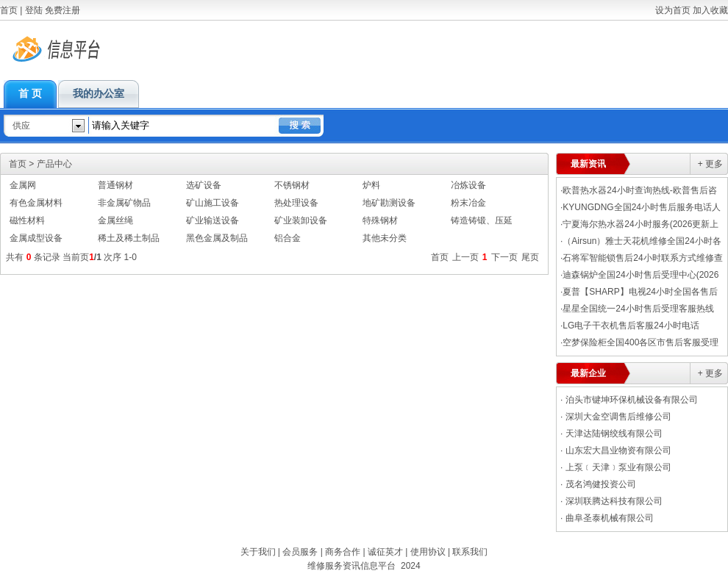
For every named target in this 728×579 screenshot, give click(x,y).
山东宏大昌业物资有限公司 (618, 450)
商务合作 (343, 552)
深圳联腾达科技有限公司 (614, 501)
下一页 (504, 257)
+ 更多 (710, 164)
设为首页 (673, 10)
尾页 (530, 257)
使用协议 (428, 552)
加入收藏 (710, 10)
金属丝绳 (115, 220)
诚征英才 (385, 552)
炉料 (371, 185)
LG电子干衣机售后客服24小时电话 (631, 326)
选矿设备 (204, 185)
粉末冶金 (468, 203)
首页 (9, 10)
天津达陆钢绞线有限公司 (614, 434)
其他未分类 (385, 238)
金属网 (23, 185)
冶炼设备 (468, 185)
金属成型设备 (36, 238)
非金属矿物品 (124, 203)
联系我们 (470, 552)
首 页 (30, 94)
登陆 (34, 10)
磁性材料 (27, 220)
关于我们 (258, 552)
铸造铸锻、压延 (482, 220)
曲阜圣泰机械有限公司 (610, 518)
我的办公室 (99, 94)
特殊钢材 (380, 220)
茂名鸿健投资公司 (601, 484)
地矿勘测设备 (389, 203)
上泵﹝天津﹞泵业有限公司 (618, 467)
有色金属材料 (36, 203)
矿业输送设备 (213, 220)
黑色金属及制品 (217, 238)
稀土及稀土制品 (129, 238)
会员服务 (300, 552)
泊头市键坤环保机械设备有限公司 (632, 400)
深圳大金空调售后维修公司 (618, 417)
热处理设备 (296, 203)
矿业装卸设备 (301, 220)
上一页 (465, 257)
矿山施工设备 (213, 203)
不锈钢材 (292, 185)
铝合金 (288, 238)
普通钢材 (115, 185)
